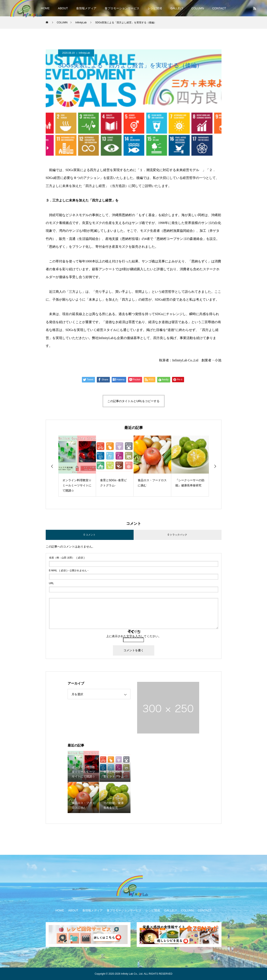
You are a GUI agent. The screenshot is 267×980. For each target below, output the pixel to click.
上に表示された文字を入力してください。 (134, 636)
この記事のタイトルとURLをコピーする (133, 401)
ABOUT (63, 8)
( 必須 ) (67, 558)
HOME (45, 8)
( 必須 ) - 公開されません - (69, 570)
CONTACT (219, 8)
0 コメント (90, 535)
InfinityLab (84, 53)
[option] (77, 466)
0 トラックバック (177, 535)
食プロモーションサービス (122, 8)
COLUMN (198, 8)
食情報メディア (86, 8)
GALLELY (177, 8)
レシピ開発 (155, 8)
